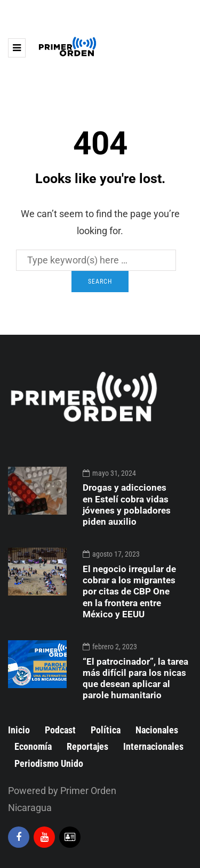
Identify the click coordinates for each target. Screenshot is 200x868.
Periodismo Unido (49, 763)
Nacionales (157, 730)
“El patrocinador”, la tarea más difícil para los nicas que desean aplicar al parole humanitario (135, 679)
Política (106, 730)
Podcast (60, 730)
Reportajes (87, 746)
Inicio (19, 730)
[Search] (96, 260)
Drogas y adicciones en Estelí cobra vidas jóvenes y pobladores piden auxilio (127, 505)
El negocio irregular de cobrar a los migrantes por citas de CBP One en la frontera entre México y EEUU (129, 592)
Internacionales (153, 746)
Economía (33, 746)
